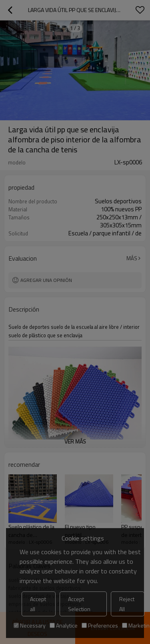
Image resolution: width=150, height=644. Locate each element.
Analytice (64, 625)
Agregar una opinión (46, 280)
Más (132, 258)
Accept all (38, 604)
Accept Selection (79, 604)
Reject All (127, 604)
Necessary (30, 625)
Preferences (100, 625)
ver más (75, 441)
